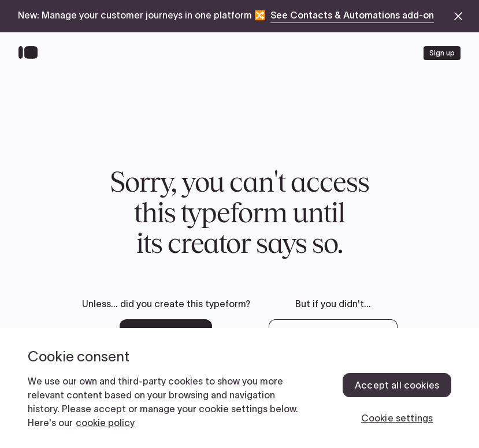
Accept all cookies (397, 385)
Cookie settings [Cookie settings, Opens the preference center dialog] (397, 418)
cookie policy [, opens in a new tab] (105, 423)
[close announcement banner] (458, 16)
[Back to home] (31, 53)
